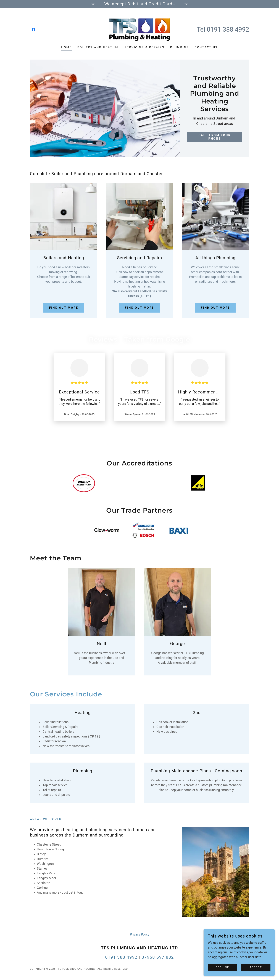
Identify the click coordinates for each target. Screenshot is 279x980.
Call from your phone (215, 128)
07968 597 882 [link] (158, 957)
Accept (256, 967)
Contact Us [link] (206, 47)
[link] (33, 30)
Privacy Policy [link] (140, 934)
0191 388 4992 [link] (228, 30)
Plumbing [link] (180, 47)
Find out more (64, 308)
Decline (223, 967)
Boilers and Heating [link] (98, 47)
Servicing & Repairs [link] (144, 47)
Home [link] (66, 47)
